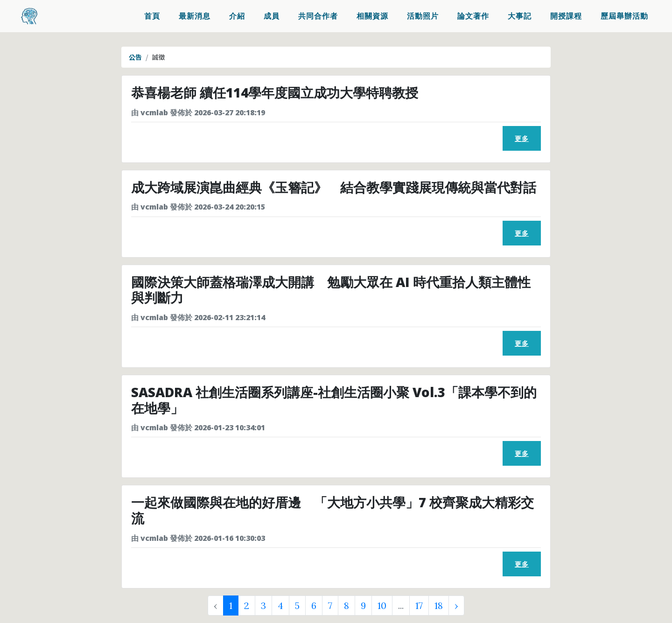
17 (419, 605)
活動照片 (423, 17)
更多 (522, 138)
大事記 (520, 17)
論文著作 (473, 17)
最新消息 (195, 17)
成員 (272, 17)
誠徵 (159, 57)
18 (439, 605)
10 (382, 605)
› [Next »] (456, 605)
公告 (135, 57)
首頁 (152, 17)
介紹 (237, 17)
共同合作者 (318, 17)
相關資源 (372, 17)
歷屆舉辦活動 (624, 17)
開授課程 (566, 17)
